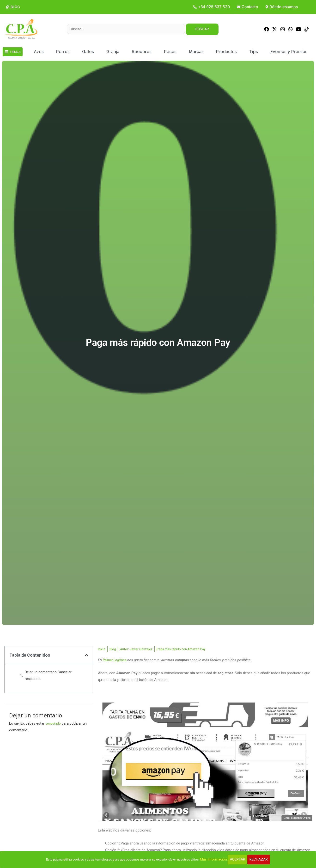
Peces (170, 52)
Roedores (142, 52)
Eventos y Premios (289, 52)
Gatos (88, 52)
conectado (54, 723)
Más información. (223, 859)
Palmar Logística (116, 660)
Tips (254, 52)
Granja (113, 52)
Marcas (196, 52)
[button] (87, 655)
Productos (226, 52)
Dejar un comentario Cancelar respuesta (48, 675)
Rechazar (268, 859)
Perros (63, 52)
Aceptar (247, 859)
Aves (39, 52)
